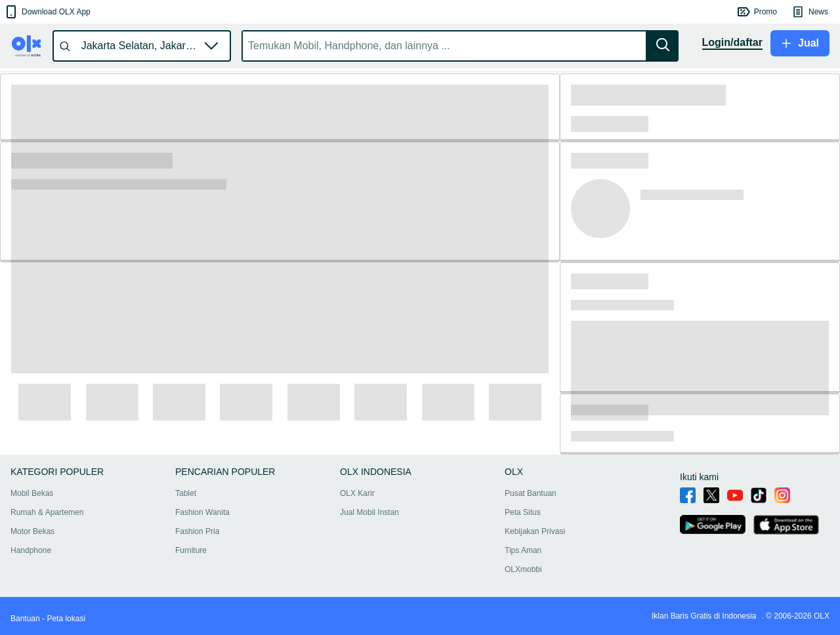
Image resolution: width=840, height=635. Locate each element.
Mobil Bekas (32, 493)
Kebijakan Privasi (535, 531)
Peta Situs (523, 512)
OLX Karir (357, 493)
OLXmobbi (523, 569)
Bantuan (25, 619)
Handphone (31, 550)
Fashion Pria (197, 531)
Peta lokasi (66, 619)
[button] (47, 12)
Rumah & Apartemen (47, 512)
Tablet (186, 493)
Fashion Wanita (202, 512)
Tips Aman (523, 550)
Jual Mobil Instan (369, 512)
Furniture (191, 550)
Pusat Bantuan (531, 493)
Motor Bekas (32, 531)
